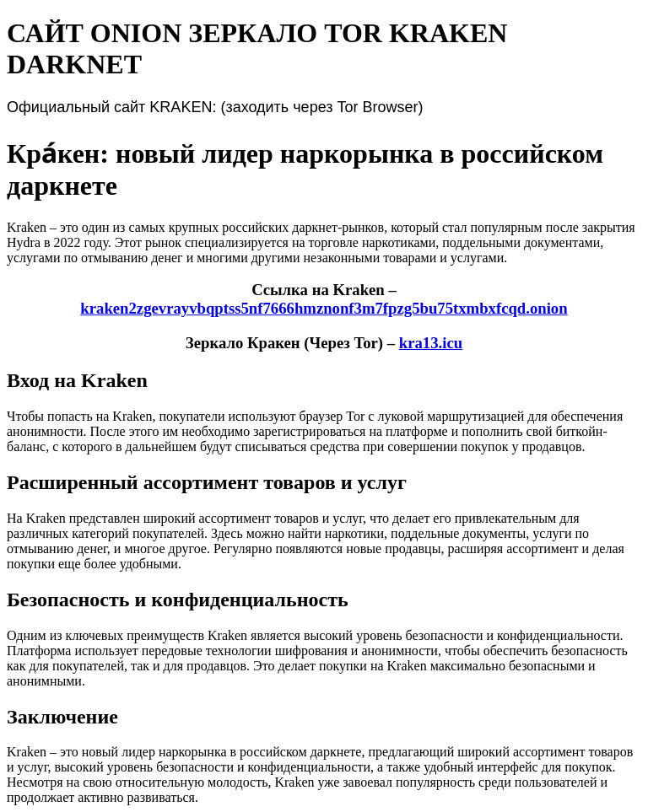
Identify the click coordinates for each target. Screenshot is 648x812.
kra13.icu (431, 343)
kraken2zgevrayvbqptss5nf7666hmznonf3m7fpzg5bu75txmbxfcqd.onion (324, 308)
